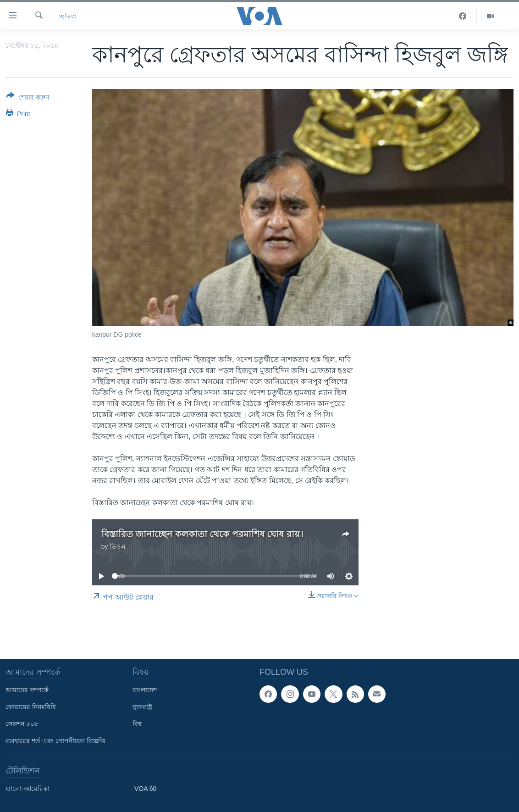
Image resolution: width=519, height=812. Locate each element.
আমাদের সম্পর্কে (27, 690)
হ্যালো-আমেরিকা (28, 789)
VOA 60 (145, 789)
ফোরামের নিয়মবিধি (31, 707)
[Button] (28, 98)
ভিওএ (118, 546)
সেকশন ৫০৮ (22, 724)
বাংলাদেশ (145, 690)
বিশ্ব (137, 724)
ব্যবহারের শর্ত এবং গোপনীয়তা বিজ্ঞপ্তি (55, 741)
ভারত (68, 16)
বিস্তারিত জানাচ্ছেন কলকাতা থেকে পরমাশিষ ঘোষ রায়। (202, 534)
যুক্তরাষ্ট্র (142, 707)
